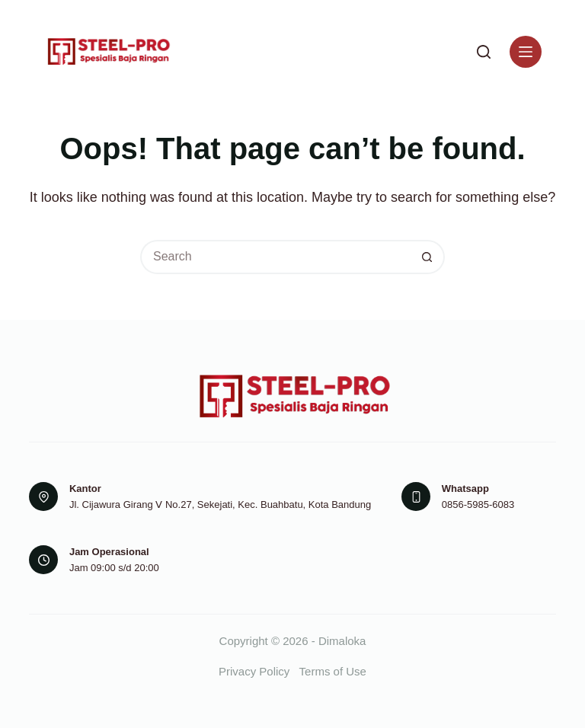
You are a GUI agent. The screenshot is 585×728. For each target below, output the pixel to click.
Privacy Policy (254, 671)
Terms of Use (333, 671)
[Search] (484, 52)
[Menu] (526, 52)
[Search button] (428, 257)
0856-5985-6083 (478, 504)
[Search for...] (275, 257)
